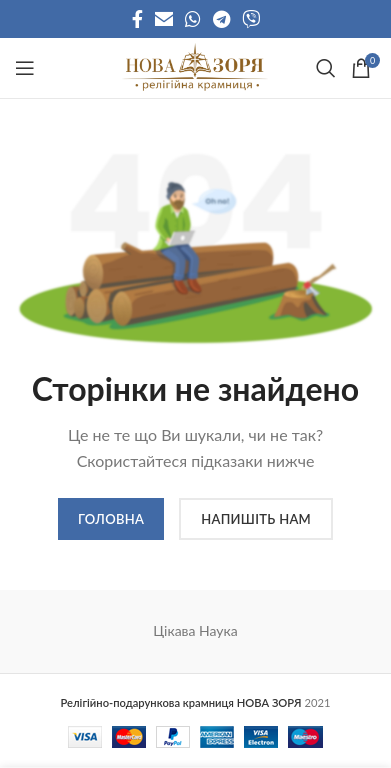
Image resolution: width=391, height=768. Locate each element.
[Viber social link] (251, 19)
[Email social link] (164, 19)
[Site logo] (195, 66)
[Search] (323, 68)
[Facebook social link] (137, 19)
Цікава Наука (195, 630)
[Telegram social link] (221, 19)
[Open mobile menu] (25, 68)
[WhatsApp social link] (193, 19)
